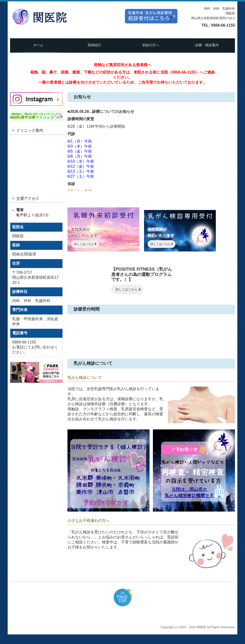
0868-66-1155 (223, 25)
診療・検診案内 (207, 45)
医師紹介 (95, 45)
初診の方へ (151, 45)
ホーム (38, 45)
